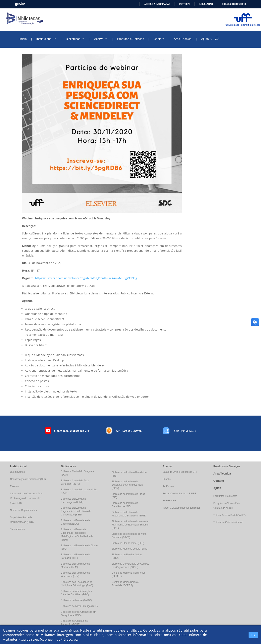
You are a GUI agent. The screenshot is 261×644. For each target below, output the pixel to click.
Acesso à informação (157, 4)
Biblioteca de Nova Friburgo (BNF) (79, 606)
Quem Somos (17, 472)
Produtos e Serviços (130, 39)
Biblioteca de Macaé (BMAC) (76, 600)
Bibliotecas (73, 39)
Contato (159, 39)
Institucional (44, 39)
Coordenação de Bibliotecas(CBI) (28, 479)
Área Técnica (183, 39)
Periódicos (168, 486)
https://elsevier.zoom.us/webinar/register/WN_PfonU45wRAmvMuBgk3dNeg (86, 278)
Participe (185, 4)
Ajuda (205, 39)
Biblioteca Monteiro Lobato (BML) (129, 549)
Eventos (14, 486)
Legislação (206, 4)
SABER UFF (169, 501)
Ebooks (167, 479)
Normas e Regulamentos (23, 510)
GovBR (20, 4)
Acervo (99, 39)
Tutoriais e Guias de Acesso (228, 522)
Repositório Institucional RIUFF (179, 494)
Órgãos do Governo (234, 4)
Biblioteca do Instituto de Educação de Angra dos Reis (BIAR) (127, 485)
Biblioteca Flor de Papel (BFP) (128, 543)
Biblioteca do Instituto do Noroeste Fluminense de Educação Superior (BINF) (130, 525)
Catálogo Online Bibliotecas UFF (180, 472)
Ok (253, 635)
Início (23, 39)
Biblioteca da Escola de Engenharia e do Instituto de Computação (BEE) (76, 511)
